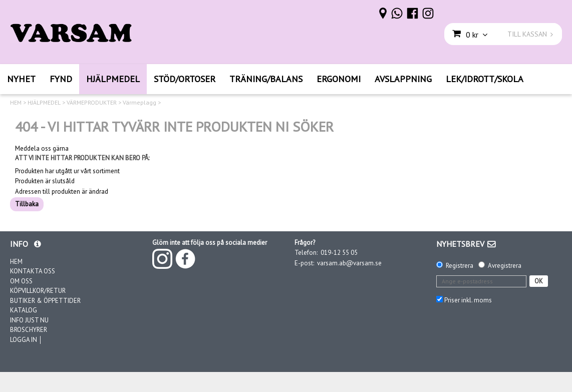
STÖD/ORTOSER (185, 79)
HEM (16, 103)
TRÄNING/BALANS (266, 79)
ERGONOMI (339, 79)
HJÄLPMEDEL (113, 79)
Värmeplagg (139, 103)
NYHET (21, 79)
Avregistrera (505, 266)
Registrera (460, 266)
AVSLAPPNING (403, 79)
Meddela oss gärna (42, 149)
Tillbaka (27, 204)
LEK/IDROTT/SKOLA (485, 79)
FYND (61, 79)
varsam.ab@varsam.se (349, 263)
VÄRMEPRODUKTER (92, 103)
